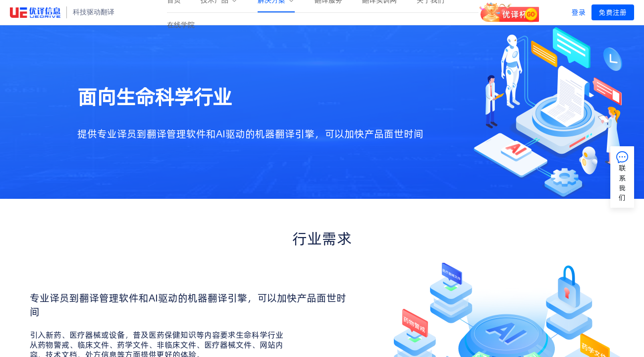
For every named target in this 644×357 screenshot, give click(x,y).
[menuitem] (181, 25)
